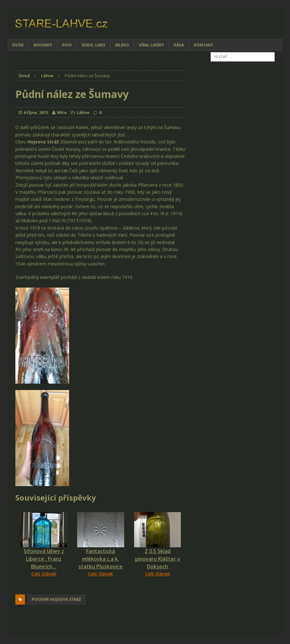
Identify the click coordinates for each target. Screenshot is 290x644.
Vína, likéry (151, 45)
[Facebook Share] (16, 589)
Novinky (43, 45)
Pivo (67, 45)
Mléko (122, 45)
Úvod (18, 45)
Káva (179, 45)
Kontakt (204, 45)
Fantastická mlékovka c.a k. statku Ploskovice (101, 559)
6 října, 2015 (36, 112)
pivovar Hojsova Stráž (56, 599)
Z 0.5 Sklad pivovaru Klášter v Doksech (158, 559)
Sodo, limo (93, 45)
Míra (62, 112)
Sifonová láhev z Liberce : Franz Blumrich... (44, 559)
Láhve (83, 112)
